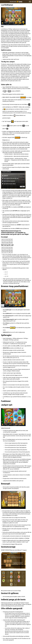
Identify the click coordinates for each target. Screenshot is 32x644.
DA (30, 2)
